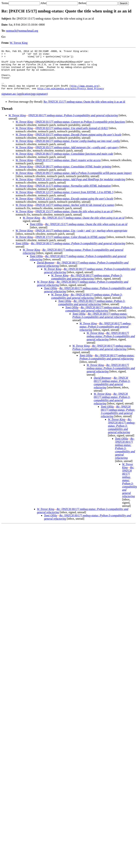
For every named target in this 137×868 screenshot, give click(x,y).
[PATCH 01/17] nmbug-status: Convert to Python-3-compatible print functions (80, 130)
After (43, 3)
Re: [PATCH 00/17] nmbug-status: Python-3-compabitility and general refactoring (78, 251)
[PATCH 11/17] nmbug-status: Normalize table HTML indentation (73, 194)
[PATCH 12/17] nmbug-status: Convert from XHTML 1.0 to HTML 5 (74, 200)
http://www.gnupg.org (84, 93)
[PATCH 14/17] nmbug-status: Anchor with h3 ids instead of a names (75, 213)
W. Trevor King (19, 43)
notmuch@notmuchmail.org (22, 31)
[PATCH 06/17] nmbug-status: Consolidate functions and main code (74, 162)
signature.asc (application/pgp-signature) (25, 102)
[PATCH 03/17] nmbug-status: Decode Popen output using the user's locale (78, 143)
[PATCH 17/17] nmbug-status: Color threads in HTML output (71, 245)
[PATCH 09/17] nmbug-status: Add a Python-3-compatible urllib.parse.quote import (83, 181)
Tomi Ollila (36, 232)
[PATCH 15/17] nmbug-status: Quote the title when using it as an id (74, 219)
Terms (5, 3)
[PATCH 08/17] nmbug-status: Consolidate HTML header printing (73, 175)
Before (83, 3)
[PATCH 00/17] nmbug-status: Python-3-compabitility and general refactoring (73, 123)
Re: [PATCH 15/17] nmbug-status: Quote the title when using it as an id (84, 110)
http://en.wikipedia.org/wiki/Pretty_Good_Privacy (71, 96)
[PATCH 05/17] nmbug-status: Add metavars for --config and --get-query (77, 155)
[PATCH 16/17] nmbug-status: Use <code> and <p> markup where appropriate (81, 239)
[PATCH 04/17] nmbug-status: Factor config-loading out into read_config (78, 149)
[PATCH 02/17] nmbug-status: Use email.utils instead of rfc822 (72, 136)
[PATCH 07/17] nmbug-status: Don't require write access (68, 168)
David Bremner (46, 271)
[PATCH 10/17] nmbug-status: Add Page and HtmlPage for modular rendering (80, 187)
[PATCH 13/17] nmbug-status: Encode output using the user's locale (74, 207)
